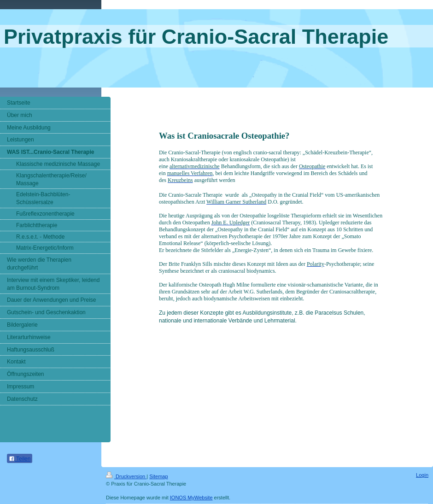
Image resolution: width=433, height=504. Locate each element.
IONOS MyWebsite (191, 498)
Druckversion (126, 476)
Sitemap (158, 476)
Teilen (20, 459)
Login (422, 475)
